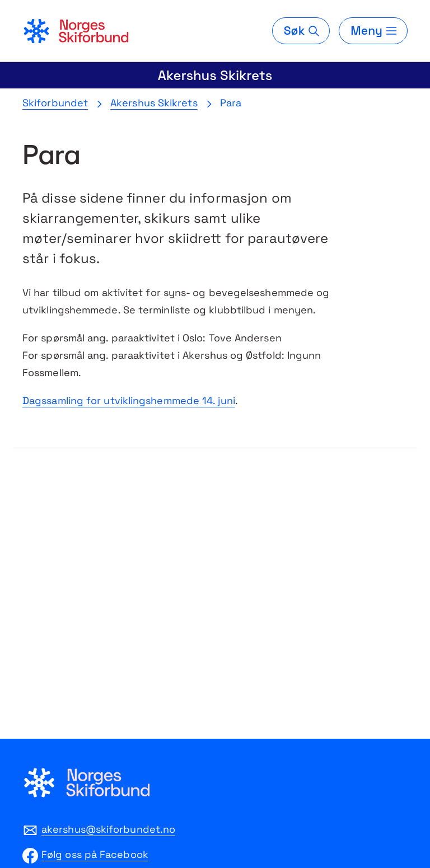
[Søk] (301, 31)
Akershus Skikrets (215, 75)
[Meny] (373, 31)
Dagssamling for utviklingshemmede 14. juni (129, 400)
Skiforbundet (55, 103)
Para (231, 103)
